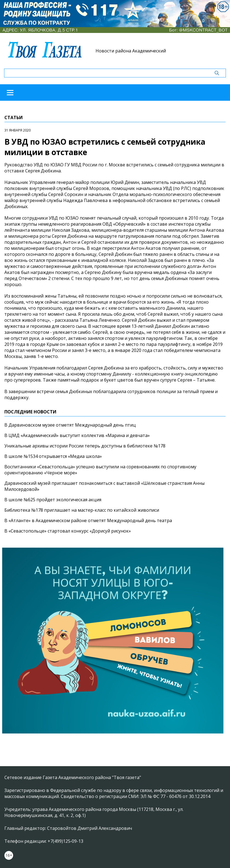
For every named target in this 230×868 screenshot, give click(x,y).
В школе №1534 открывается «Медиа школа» (53, 456)
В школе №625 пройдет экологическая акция (53, 500)
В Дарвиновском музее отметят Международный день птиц (70, 425)
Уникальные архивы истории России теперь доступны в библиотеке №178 (85, 446)
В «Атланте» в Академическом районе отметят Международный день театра (88, 520)
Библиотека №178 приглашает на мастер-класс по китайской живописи (82, 510)
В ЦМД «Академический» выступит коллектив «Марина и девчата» (77, 435)
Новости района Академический (131, 51)
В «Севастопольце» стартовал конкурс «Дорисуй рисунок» (68, 531)
